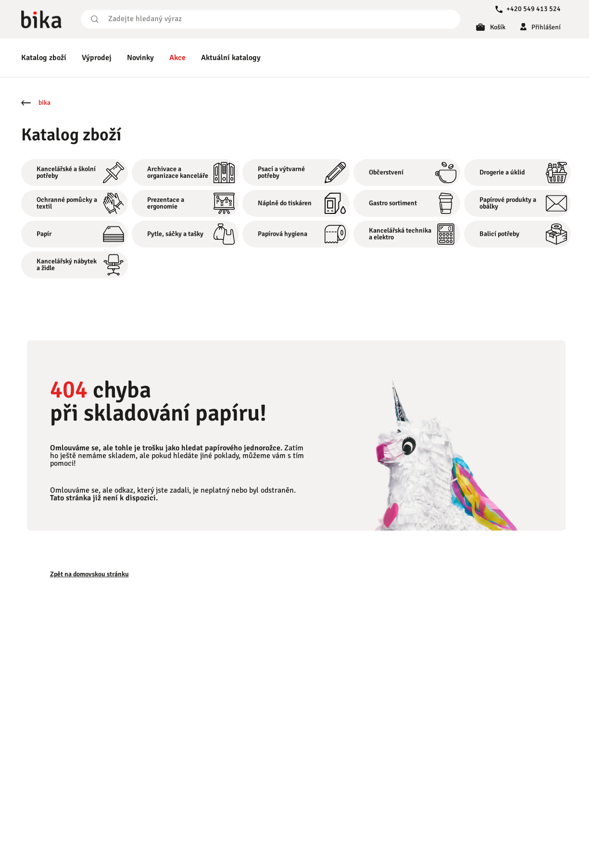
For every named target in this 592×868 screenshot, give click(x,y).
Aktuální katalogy (231, 58)
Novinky (140, 58)
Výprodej (97, 58)
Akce (177, 58)
